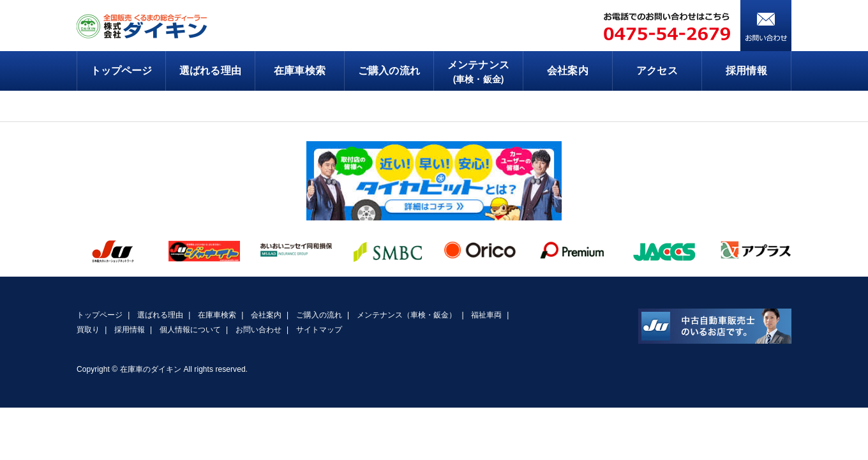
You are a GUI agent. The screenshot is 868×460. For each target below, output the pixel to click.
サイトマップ (319, 330)
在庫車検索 (299, 71)
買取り (88, 330)
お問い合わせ (258, 330)
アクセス (657, 71)
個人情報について (190, 330)
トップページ (121, 71)
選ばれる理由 (210, 71)
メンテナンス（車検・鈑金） (407, 315)
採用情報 (746, 71)
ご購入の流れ (389, 71)
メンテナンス (478, 73)
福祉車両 (486, 315)
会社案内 (567, 71)
